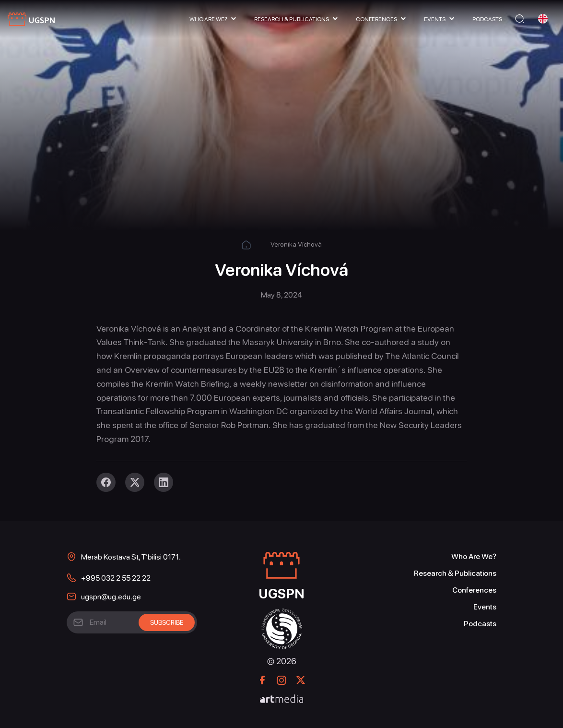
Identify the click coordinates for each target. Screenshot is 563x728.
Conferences (376, 19)
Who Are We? (208, 19)
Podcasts (487, 19)
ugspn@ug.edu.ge (111, 597)
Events (435, 19)
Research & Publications (292, 19)
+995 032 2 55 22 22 (116, 578)
